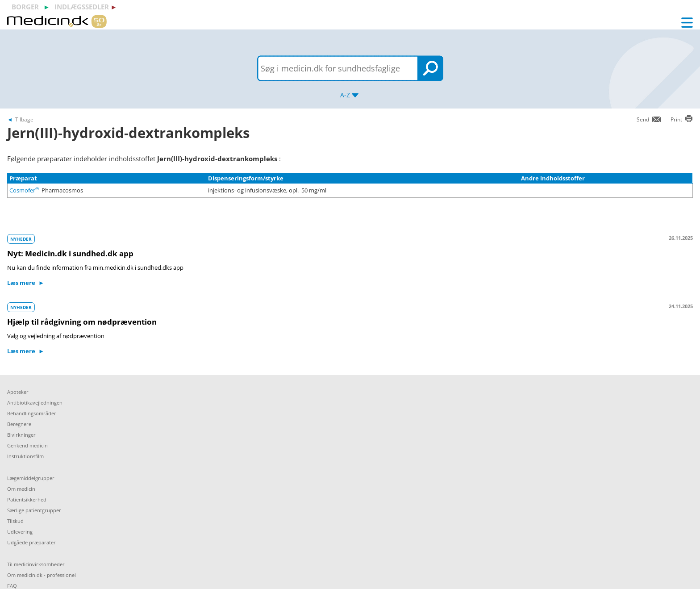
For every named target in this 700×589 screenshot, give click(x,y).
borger (25, 7)
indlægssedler (82, 7)
